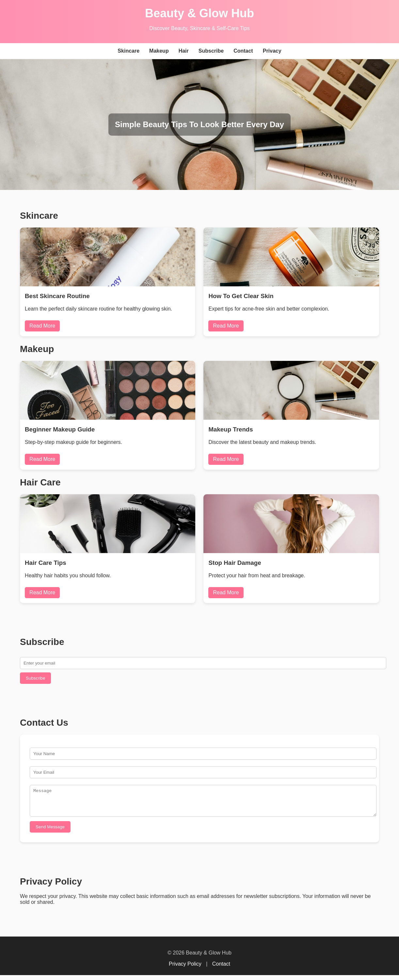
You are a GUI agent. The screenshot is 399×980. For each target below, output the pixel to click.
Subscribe (211, 51)
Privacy (272, 51)
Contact (243, 51)
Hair (184, 51)
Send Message (50, 832)
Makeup (159, 51)
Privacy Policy (185, 969)
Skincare (128, 51)
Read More (42, 326)
